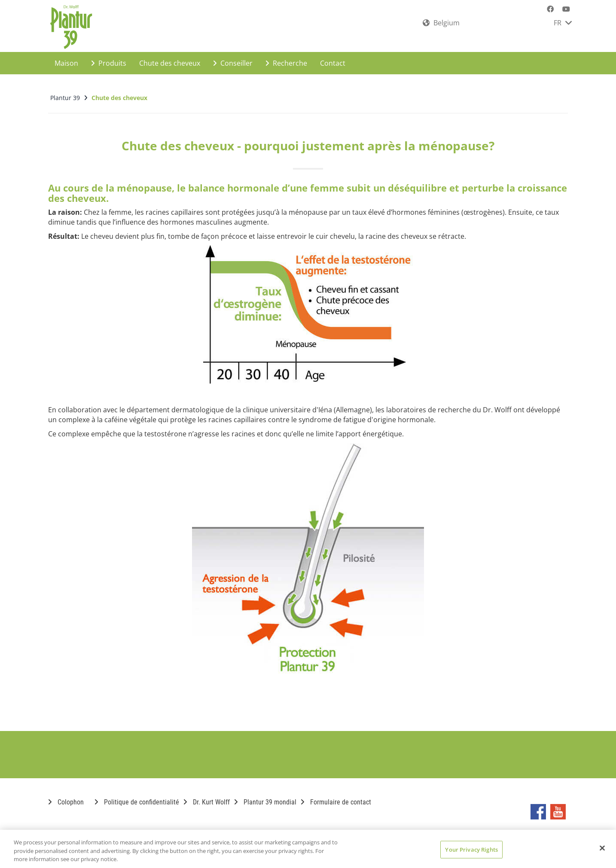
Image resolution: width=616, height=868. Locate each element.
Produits (109, 58)
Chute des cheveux (170, 58)
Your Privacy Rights (471, 849)
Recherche (286, 58)
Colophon (66, 797)
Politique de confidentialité (137, 797)
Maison (66, 58)
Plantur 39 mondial (265, 797)
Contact (333, 58)
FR (563, 23)
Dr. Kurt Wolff (207, 797)
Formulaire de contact (336, 797)
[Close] (602, 848)
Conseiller (233, 58)
